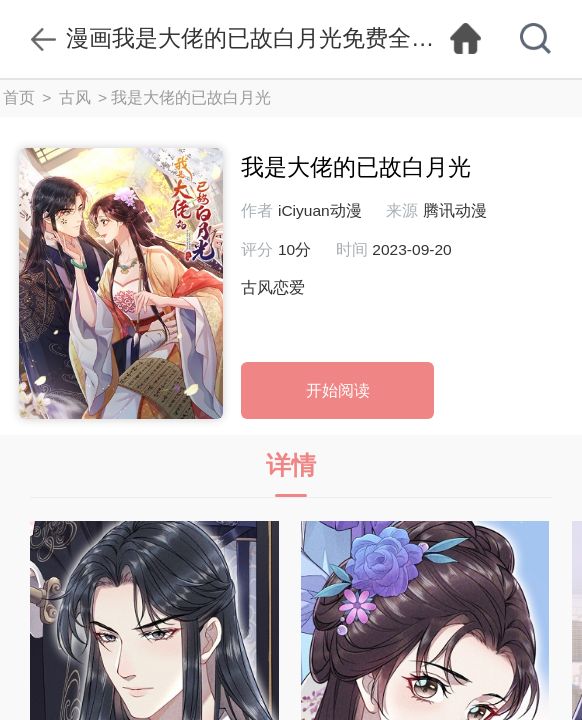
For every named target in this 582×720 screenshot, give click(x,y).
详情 (291, 474)
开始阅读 (338, 390)
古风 (75, 97)
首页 (19, 97)
